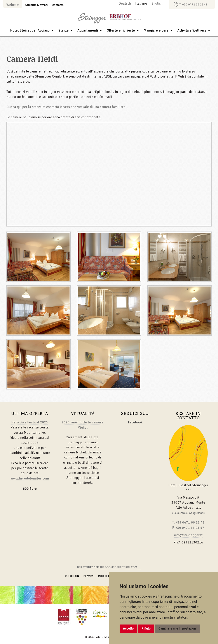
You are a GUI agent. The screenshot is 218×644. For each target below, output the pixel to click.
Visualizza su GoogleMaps (188, 513)
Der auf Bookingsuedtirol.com (107, 567)
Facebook (135, 422)
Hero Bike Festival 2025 (30, 422)
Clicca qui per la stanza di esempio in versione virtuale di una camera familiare (66, 107)
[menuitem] (31, 30)
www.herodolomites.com (30, 478)
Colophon (72, 576)
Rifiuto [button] (146, 628)
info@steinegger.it (188, 535)
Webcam (13, 5)
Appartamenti (88, 30)
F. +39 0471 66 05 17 (188, 528)
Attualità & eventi (36, 5)
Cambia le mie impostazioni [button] (178, 628)
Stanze (64, 30)
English (157, 4)
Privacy (89, 576)
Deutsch (125, 4)
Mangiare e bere (156, 30)
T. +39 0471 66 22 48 (193, 4)
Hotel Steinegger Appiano (30, 30)
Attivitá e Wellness (192, 30)
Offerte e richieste (121, 30)
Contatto (58, 5)
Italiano (142, 4)
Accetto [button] (128, 628)
